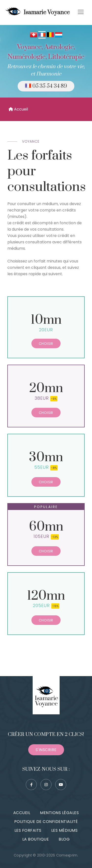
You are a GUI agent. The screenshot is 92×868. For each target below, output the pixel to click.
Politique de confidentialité (46, 822)
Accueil (18, 109)
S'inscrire (46, 750)
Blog (64, 839)
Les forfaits (28, 830)
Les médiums (65, 830)
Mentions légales (59, 813)
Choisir (46, 344)
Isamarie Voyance (37, 12)
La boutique (36, 839)
